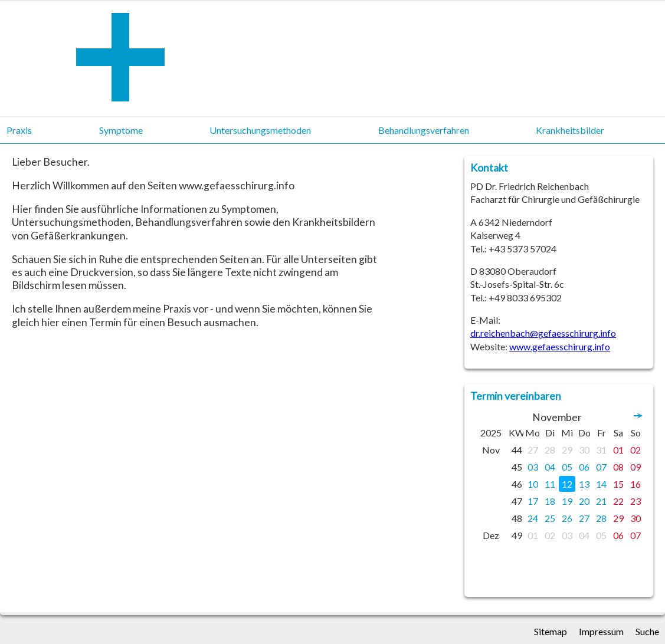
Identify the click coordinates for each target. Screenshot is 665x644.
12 (567, 484)
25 (550, 518)
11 (550, 484)
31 (601, 450)
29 (567, 450)
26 (567, 518)
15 (618, 484)
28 (550, 450)
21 (601, 501)
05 (567, 467)
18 (550, 501)
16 (635, 484)
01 (618, 450)
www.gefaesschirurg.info (560, 346)
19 (567, 501)
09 (635, 467)
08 (618, 467)
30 (584, 450)
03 (533, 467)
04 (550, 467)
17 (533, 501)
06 (584, 467)
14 (601, 484)
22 (618, 501)
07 (601, 467)
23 (635, 501)
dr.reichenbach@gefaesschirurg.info (543, 333)
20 (584, 501)
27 (533, 450)
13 (584, 484)
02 (635, 450)
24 (533, 518)
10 (533, 484)
